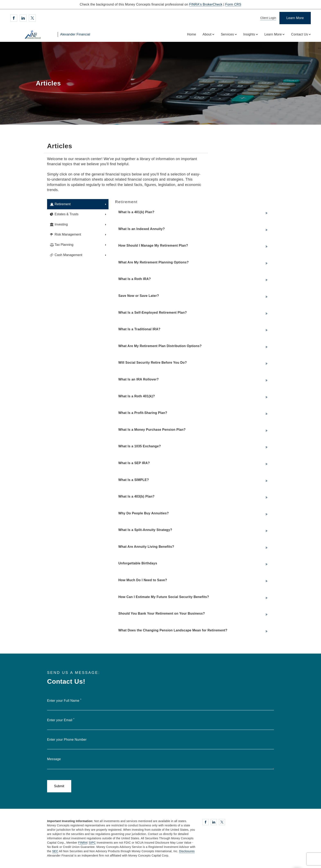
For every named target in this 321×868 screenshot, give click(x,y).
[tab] (78, 204)
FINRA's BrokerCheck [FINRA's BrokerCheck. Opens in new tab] (206, 4)
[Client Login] (267, 18)
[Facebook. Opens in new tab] (14, 18)
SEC (55, 851)
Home (192, 34)
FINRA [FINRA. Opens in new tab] (83, 843)
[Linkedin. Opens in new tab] (23, 18)
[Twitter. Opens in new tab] (32, 18)
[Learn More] (295, 18)
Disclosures (187, 851)
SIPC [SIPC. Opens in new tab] (92, 843)
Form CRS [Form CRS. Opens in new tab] (233, 4)
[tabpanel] (194, 418)
